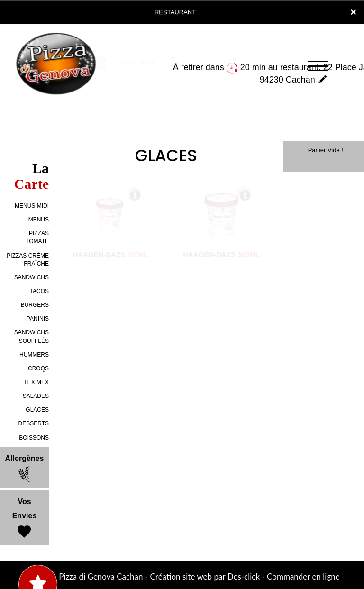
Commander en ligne (303, 576)
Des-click (244, 576)
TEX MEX (36, 382)
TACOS (39, 291)
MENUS (39, 220)
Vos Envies (25, 519)
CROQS (38, 368)
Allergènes (25, 469)
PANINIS (38, 319)
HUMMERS (34, 355)
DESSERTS (34, 423)
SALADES (36, 396)
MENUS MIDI (32, 206)
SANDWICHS (32, 277)
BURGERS (35, 305)
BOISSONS (34, 438)
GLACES (37, 410)
